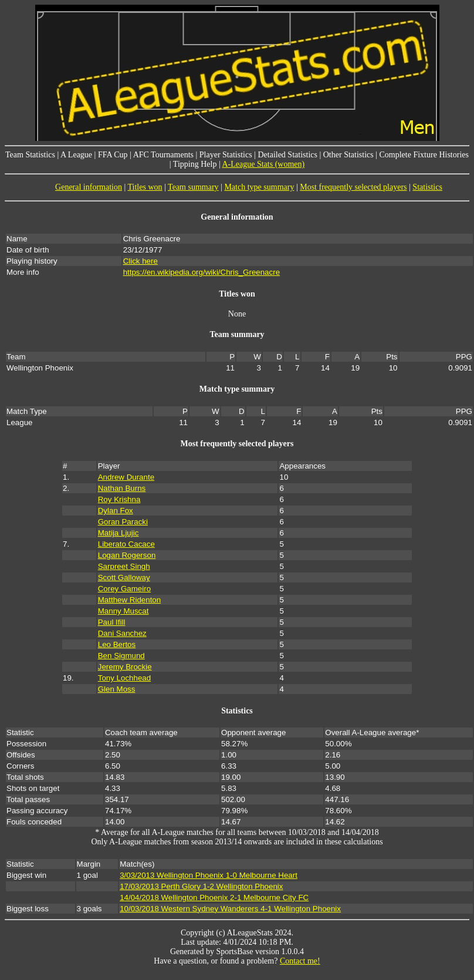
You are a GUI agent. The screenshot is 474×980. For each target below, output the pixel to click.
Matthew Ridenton (129, 600)
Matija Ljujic (118, 533)
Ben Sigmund (121, 656)
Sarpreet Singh (124, 566)
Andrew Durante (126, 477)
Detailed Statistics (287, 155)
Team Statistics (30, 155)
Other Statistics (348, 155)
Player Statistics (226, 155)
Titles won (145, 187)
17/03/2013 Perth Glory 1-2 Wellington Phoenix (201, 886)
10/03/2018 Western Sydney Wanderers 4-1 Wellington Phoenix (230, 909)
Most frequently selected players (353, 187)
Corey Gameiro (124, 589)
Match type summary (259, 187)
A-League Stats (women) (263, 164)
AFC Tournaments (163, 155)
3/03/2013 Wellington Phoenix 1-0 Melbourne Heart (209, 875)
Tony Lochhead (124, 678)
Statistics (427, 187)
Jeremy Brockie (125, 667)
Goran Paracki (123, 522)
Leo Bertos (117, 644)
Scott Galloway (124, 577)
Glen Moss (117, 689)
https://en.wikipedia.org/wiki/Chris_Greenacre (202, 272)
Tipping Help (195, 164)
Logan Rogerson (127, 555)
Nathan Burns (122, 488)
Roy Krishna (119, 499)
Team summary (193, 187)
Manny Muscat (123, 611)
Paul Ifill (112, 622)
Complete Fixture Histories (424, 155)
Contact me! (300, 961)
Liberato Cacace (126, 544)
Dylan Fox (116, 511)
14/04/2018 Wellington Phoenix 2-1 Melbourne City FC (214, 898)
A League (76, 155)
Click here (140, 261)
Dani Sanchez (122, 633)
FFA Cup (113, 155)
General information (89, 187)
